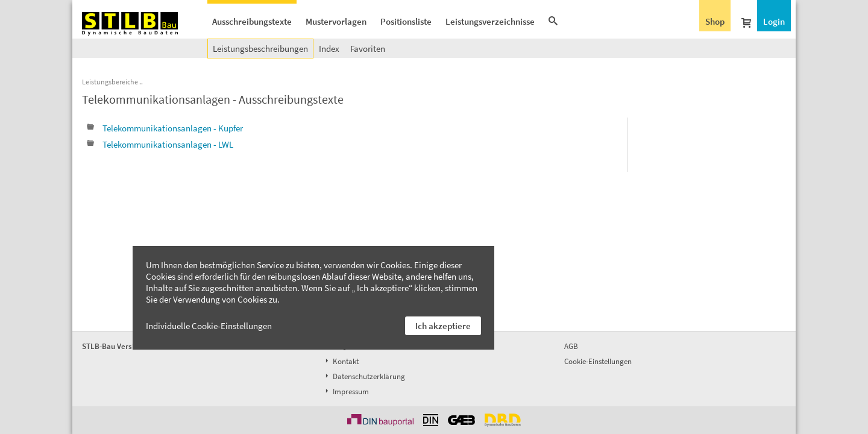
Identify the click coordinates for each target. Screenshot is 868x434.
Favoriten (368, 49)
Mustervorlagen (336, 21)
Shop (715, 21)
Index (329, 49)
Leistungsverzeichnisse (490, 21)
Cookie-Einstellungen (598, 361)
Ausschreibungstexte (252, 21)
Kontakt (341, 361)
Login (774, 21)
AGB (571, 346)
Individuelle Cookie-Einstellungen (209, 326)
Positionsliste (406, 21)
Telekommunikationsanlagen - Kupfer (165, 128)
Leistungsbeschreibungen (260, 49)
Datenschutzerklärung (364, 376)
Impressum (346, 392)
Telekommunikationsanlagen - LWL (160, 144)
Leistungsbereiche (110, 82)
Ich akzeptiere (443, 326)
